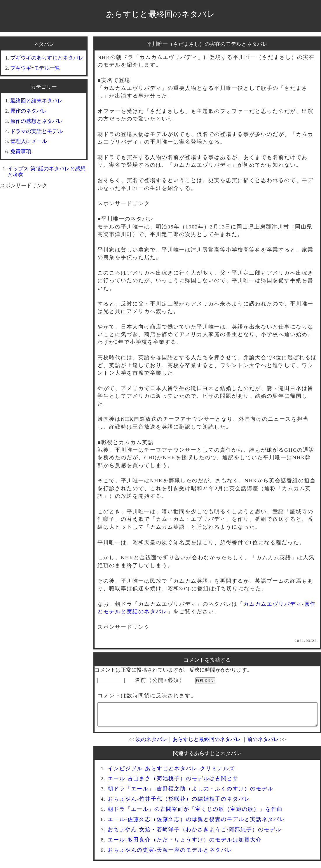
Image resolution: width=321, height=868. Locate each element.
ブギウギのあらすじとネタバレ (47, 58)
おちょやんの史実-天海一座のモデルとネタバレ (170, 854)
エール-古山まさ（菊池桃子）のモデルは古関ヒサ (173, 783)
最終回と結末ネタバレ (36, 101)
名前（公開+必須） (160, 680)
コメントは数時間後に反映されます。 (147, 696)
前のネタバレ (263, 744)
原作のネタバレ (29, 111)
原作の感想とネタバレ (36, 121)
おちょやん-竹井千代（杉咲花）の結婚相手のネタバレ (179, 803)
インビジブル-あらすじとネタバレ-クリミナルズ (171, 773)
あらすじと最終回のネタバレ (160, 14)
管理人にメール (29, 141)
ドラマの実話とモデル (36, 131)
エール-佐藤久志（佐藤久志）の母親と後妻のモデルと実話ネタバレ (196, 824)
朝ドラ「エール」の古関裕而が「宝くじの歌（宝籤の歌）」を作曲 (195, 813)
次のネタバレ (151, 744)
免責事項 (21, 151)
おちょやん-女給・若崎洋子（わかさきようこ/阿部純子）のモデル (194, 834)
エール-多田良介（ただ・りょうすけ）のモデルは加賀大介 (185, 844)
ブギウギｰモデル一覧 (35, 68)
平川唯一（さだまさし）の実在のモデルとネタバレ (207, 44)
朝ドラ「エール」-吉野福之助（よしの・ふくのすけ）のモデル (191, 793)
